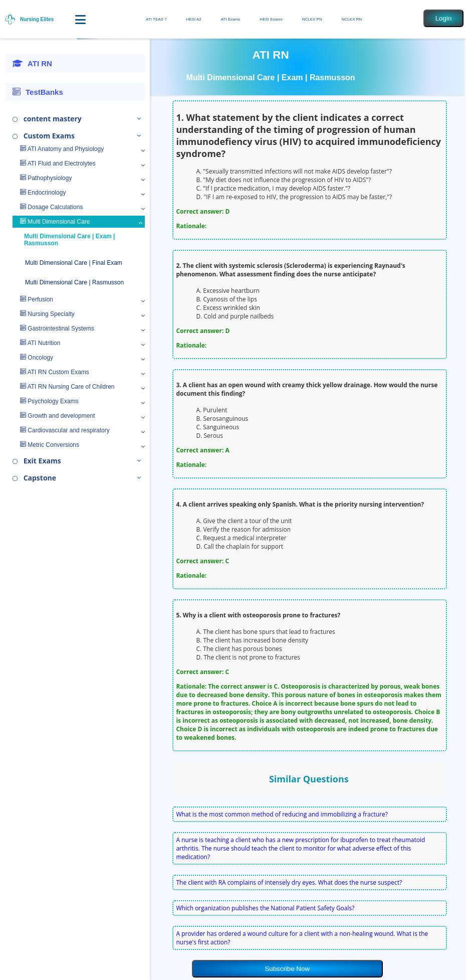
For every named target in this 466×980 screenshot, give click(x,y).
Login (444, 18)
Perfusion (37, 299)
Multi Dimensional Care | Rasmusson (74, 282)
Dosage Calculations (51, 207)
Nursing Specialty (47, 314)
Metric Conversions (50, 445)
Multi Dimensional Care (55, 222)
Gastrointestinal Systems (57, 329)
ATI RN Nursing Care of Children (67, 387)
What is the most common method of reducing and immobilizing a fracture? (282, 814)
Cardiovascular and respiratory (65, 430)
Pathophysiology (46, 178)
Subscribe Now (287, 969)
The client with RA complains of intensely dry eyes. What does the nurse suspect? (289, 882)
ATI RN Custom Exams (55, 372)
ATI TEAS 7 (156, 19)
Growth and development (57, 416)
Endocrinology (43, 193)
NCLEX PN (312, 19)
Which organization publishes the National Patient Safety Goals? (265, 908)
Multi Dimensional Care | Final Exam (74, 263)
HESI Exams (271, 19)
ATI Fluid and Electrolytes (58, 164)
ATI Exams (231, 19)
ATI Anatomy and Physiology (62, 149)
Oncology (37, 358)
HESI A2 (194, 19)
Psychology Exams (49, 401)
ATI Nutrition (40, 343)
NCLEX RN (352, 19)
